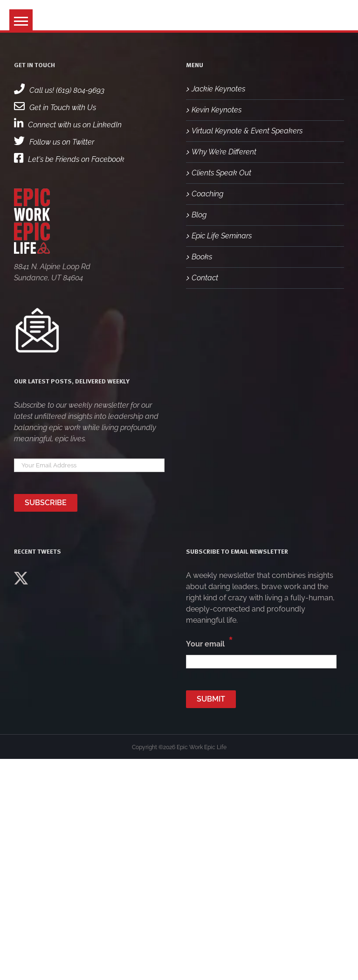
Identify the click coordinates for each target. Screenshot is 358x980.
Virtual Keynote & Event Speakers (247, 131)
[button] (21, 21)
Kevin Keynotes (217, 110)
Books (202, 257)
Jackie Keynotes (218, 89)
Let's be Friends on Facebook (69, 159)
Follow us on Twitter (54, 142)
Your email (210, 642)
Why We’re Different (224, 152)
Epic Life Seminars (222, 236)
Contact (205, 278)
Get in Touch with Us (55, 108)
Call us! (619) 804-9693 (59, 90)
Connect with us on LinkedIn (68, 125)
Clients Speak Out (221, 173)
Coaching (207, 194)
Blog (199, 215)
